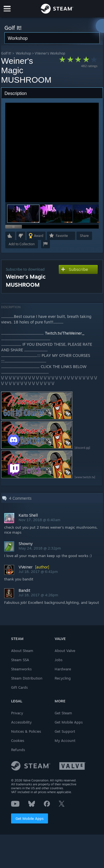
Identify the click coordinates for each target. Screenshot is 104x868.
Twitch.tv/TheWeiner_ (65, 333)
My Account (65, 741)
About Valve (65, 651)
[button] (56, 214)
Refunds (18, 750)
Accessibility (21, 722)
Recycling (63, 678)
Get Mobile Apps (30, 818)
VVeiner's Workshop (50, 53)
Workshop (23, 53)
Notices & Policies (26, 731)
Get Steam (63, 713)
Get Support (65, 731)
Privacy (17, 713)
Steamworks (21, 669)
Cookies (18, 741)
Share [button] (84, 236)
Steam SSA (20, 660)
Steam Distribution (27, 678)
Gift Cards (19, 687)
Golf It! (6, 53)
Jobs (59, 660)
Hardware (63, 669)
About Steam (22, 651)
